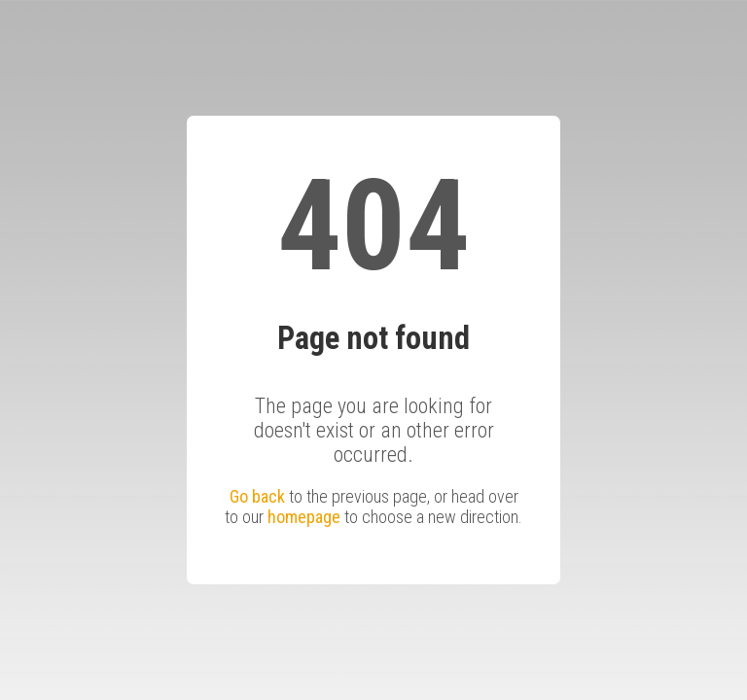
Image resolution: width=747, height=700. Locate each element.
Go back (257, 496)
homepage (304, 517)
